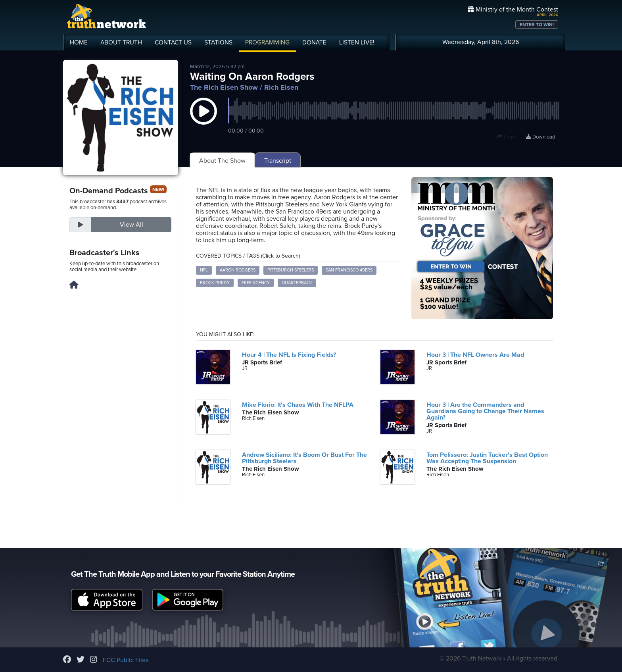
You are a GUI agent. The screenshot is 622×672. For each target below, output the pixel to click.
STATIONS (218, 42)
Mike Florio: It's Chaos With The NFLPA (298, 405)
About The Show (222, 161)
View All (132, 225)
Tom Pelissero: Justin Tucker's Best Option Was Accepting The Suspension (487, 458)
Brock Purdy (215, 283)
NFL (204, 270)
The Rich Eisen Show (224, 87)
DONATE (314, 42)
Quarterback (297, 283)
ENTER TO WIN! (537, 25)
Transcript (278, 161)
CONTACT (173, 42)
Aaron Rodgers (238, 270)
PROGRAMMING (267, 42)
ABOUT (121, 42)
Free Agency (256, 283)
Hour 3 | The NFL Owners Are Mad (475, 355)
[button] (203, 119)
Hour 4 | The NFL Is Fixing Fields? (289, 355)
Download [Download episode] (540, 137)
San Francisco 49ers (349, 270)
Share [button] (507, 137)
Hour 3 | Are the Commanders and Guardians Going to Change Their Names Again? (485, 411)
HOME (79, 42)
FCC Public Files (126, 660)
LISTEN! (357, 42)
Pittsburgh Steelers (291, 270)
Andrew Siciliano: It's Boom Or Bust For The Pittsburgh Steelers (304, 458)
